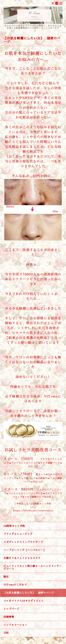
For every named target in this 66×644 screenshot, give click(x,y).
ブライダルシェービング (18, 534)
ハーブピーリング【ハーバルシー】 (25, 550)
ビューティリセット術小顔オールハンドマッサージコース (33, 567)
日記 (6, 633)
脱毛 (7, 577)
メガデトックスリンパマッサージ (23, 542)
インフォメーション (15, 625)
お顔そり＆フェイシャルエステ (22, 558)
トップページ (11, 609)
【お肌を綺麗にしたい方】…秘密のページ (29, 593)
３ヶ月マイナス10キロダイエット (24, 601)
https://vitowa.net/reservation (33, 511)
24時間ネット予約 (14, 526)
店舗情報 (9, 617)
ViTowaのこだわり (15, 585)
